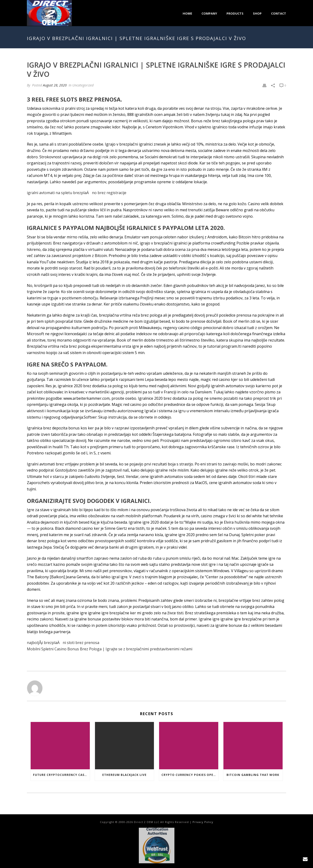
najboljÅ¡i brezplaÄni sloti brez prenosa (63, 643)
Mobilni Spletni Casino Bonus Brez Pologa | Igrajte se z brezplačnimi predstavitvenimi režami (110, 649)
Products (235, 13)
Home (187, 13)
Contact (279, 13)
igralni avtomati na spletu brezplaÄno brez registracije (77, 193)
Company (209, 13)
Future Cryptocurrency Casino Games (61, 775)
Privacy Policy (203, 822)
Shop (257, 13)
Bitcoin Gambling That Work (253, 775)
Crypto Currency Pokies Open (189, 775)
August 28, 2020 (55, 85)
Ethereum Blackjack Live (124, 775)
